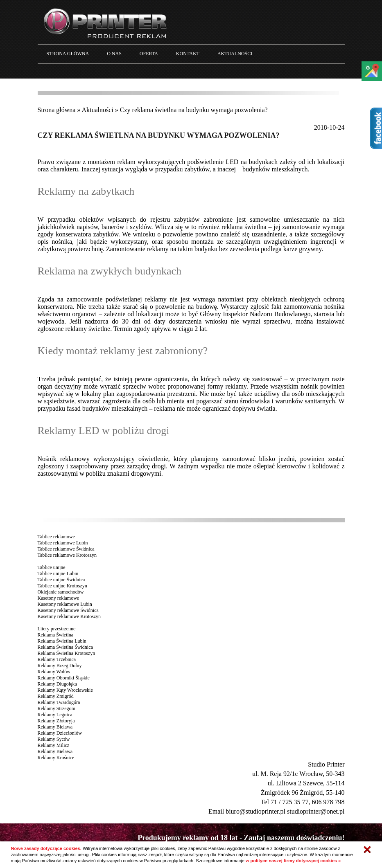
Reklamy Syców (54, 739)
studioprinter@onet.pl (316, 811)
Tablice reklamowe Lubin (63, 543)
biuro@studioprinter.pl (255, 811)
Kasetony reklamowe (59, 598)
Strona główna (57, 110)
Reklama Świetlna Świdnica (65, 647)
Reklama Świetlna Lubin (62, 641)
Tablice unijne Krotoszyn (62, 586)
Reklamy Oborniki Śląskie (64, 678)
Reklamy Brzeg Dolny (60, 666)
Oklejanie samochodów (61, 592)
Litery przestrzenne (57, 629)
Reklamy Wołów (54, 672)
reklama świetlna (244, 227)
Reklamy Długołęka (57, 684)
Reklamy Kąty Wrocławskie (65, 690)
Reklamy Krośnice (56, 758)
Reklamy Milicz (54, 745)
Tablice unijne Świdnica (61, 580)
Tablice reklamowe (56, 537)
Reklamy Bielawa (55, 727)
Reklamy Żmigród (56, 696)
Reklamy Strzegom (57, 708)
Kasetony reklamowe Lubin (65, 604)
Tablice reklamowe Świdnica (66, 549)
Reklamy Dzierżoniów (60, 733)
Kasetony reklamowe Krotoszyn (69, 616)
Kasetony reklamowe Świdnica (68, 610)
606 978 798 (328, 802)
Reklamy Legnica (55, 715)
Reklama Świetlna (56, 635)
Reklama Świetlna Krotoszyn (67, 653)
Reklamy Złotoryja (56, 721)
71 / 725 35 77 (289, 802)
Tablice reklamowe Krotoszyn (67, 555)
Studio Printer (326, 764)
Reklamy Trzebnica (57, 659)
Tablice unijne (52, 567)
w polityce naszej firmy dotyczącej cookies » (293, 861)
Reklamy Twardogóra (59, 702)
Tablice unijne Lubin (58, 573)
